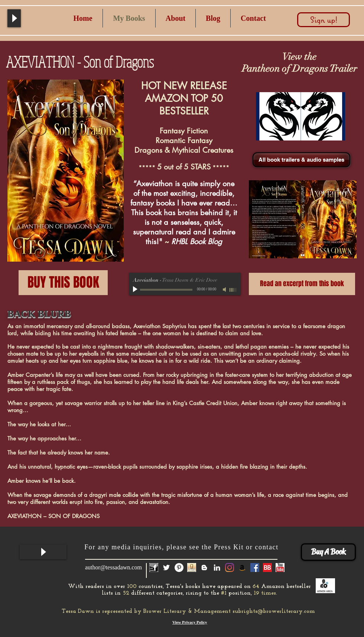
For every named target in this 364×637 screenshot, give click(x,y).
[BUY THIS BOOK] (63, 283)
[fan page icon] (154, 568)
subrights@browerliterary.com (274, 611)
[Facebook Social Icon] (255, 568)
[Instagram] (230, 568)
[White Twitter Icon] (166, 568)
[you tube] (280, 568)
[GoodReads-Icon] (192, 568)
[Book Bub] (267, 568)
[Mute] (225, 290)
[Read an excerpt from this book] (302, 284)
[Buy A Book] (328, 552)
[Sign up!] (324, 20)
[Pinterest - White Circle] (179, 568)
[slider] (233, 290)
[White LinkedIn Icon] (217, 568)
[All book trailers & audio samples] (301, 160)
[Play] (14, 18)
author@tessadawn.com (113, 567)
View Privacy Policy (190, 622)
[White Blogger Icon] (204, 568)
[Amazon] (242, 568)
